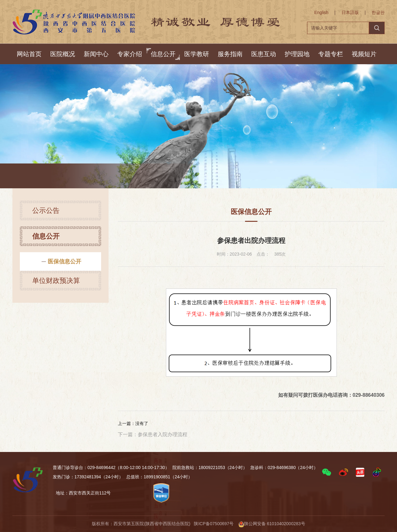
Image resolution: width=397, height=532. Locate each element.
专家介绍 (130, 54)
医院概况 (63, 54)
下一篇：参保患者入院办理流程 (153, 434)
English (321, 12)
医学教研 (197, 54)
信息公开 (163, 54)
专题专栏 (331, 54)
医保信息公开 (142, 176)
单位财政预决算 (56, 283)
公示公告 (46, 213)
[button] (327, 472)
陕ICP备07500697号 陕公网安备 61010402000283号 (249, 524)
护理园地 (297, 54)
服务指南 (230, 54)
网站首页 (29, 54)
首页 (65, 176)
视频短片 (364, 54)
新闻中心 (96, 54)
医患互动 (264, 54)
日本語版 (350, 12)
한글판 (378, 12)
